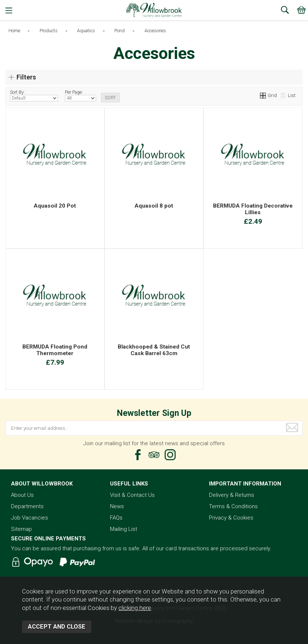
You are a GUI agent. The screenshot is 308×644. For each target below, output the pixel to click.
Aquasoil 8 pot (154, 206)
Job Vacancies (30, 518)
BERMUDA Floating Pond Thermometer (55, 350)
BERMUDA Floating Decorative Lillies (253, 209)
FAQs (116, 518)
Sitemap (21, 529)
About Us (22, 495)
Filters (26, 77)
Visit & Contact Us (132, 495)
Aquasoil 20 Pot (55, 206)
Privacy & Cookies (231, 518)
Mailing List (124, 529)
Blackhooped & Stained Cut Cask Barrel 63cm (154, 350)
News (117, 506)
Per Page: (80, 96)
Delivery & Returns (232, 495)
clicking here (135, 608)
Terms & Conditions (233, 506)
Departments (27, 506)
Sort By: (34, 96)
